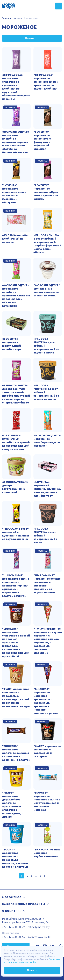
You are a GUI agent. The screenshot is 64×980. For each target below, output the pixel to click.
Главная (6, 18)
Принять (32, 970)
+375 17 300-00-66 (13, 937)
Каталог (17, 18)
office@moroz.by (39, 927)
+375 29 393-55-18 (39, 937)
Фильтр (32, 38)
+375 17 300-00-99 (13, 927)
